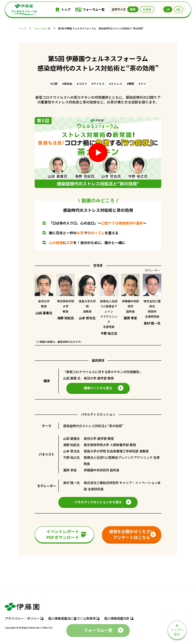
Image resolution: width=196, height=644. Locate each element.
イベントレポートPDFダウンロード (66, 534)
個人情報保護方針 (119, 618)
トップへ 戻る (177, 575)
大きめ (147, 9)
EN (178, 9)
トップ (63, 9)
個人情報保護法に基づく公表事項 (74, 618)
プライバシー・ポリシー (24, 618)
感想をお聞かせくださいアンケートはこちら (133, 534)
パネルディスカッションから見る (103, 502)
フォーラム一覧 (90, 9)
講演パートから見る (104, 388)
